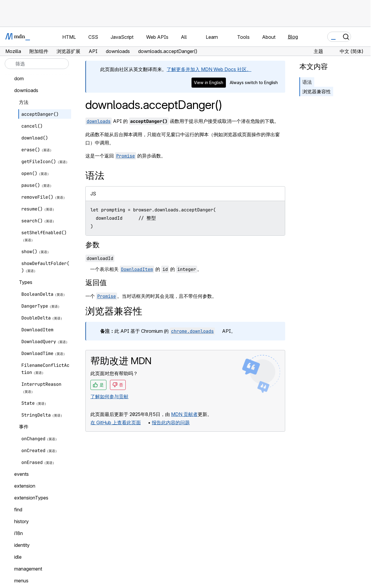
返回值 (96, 283)
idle (18, 557)
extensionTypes (31, 498)
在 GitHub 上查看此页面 (116, 422)
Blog (293, 37)
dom (19, 78)
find (18, 510)
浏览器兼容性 (317, 91)
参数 (92, 245)
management (28, 569)
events (21, 474)
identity (22, 545)
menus (21, 581)
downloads (26, 90)
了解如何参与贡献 (109, 396)
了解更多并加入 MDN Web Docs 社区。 (209, 69)
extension (25, 486)
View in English (209, 82)
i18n (19, 533)
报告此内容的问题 (171, 422)
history (21, 521)
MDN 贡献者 (184, 414)
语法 (307, 82)
